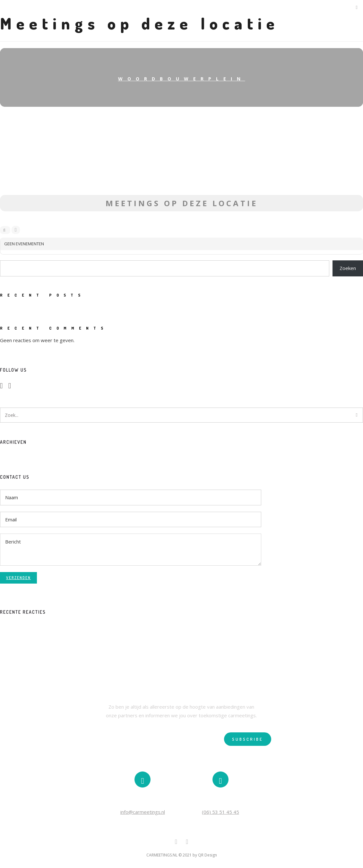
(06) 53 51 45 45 (220, 812)
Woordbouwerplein (182, 79)
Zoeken (348, 268)
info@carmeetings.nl (143, 812)
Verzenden (18, 578)
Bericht (131, 550)
